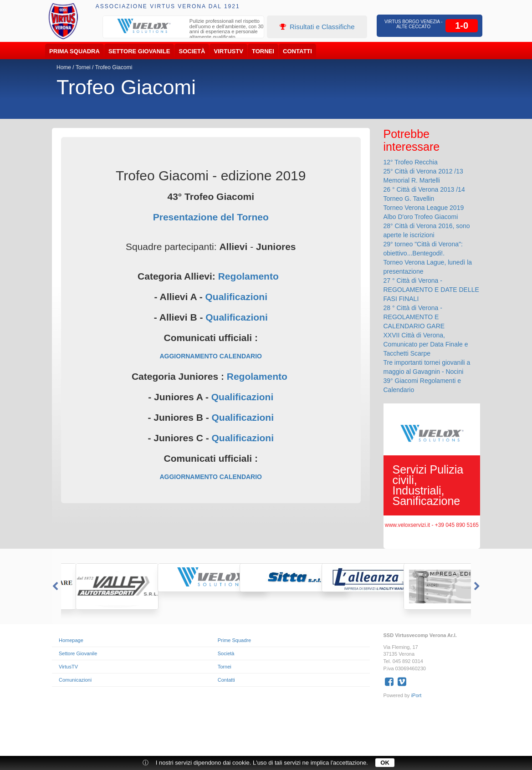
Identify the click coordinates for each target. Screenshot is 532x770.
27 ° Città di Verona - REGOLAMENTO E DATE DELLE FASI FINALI (431, 290)
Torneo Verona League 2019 (424, 208)
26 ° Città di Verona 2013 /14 (424, 189)
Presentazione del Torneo (211, 217)
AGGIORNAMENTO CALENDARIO (211, 356)
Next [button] (478, 586)
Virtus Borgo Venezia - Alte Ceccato (414, 24)
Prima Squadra (74, 51)
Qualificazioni (236, 297)
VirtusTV (229, 51)
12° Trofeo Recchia (411, 162)
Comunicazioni (75, 680)
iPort (417, 695)
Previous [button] (54, 586)
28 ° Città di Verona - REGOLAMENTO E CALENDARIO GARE (414, 317)
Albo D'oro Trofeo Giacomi (421, 217)
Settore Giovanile (139, 51)
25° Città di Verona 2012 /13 (423, 171)
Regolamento (248, 276)
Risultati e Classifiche (317, 27)
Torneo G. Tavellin (409, 199)
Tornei (263, 51)
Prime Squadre (234, 640)
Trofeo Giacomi (114, 67)
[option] (184, 30)
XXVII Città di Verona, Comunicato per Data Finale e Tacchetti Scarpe (426, 344)
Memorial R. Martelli (412, 180)
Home (64, 67)
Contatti (297, 51)
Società (192, 51)
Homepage (71, 640)
